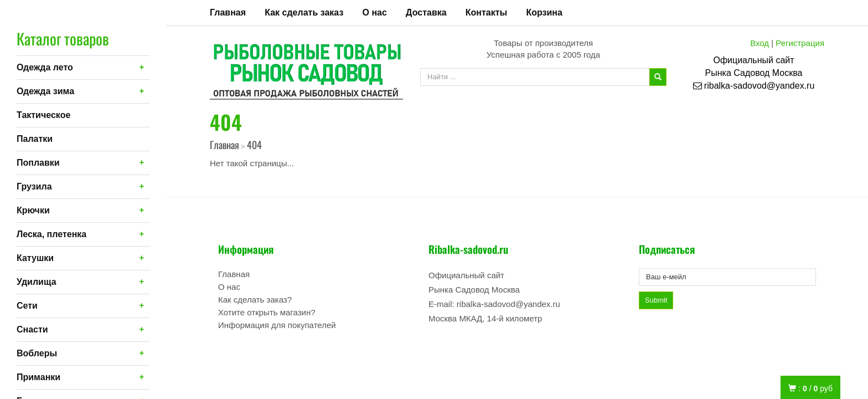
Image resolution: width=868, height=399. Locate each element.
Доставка (426, 12)
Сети (27, 306)
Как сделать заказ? (255, 300)
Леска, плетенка (51, 234)
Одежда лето (45, 67)
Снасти (32, 329)
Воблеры (37, 353)
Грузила (34, 186)
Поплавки (38, 163)
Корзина (544, 12)
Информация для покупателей (277, 325)
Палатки (35, 139)
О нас (375, 12)
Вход (759, 43)
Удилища (37, 282)
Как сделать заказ (304, 12)
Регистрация (800, 43)
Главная (228, 12)
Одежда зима (45, 91)
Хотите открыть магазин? (267, 312)
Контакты (486, 12)
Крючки (33, 210)
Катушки (35, 258)
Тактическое (43, 115)
